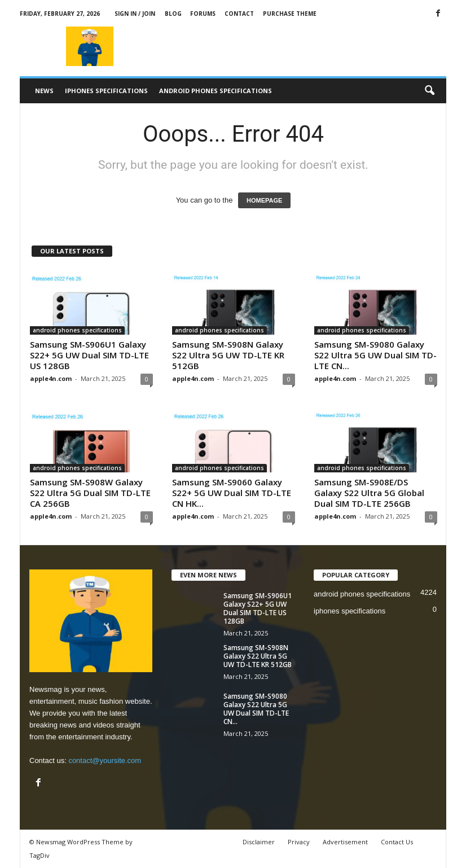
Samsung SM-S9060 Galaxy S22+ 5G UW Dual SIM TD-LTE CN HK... (232, 493)
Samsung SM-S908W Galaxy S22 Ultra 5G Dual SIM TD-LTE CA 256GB (90, 493)
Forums (203, 14)
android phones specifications (216, 91)
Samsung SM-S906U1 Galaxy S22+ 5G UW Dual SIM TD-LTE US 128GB (89, 355)
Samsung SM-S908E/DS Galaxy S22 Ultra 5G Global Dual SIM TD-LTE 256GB (369, 493)
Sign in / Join (135, 14)
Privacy (299, 842)
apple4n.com (51, 378)
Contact (239, 14)
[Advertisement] (303, 46)
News (44, 91)
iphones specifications (106, 91)
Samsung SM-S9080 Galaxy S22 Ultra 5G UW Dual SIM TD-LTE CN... (375, 355)
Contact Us (397, 842)
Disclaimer (259, 842)
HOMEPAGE (264, 200)
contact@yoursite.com (105, 760)
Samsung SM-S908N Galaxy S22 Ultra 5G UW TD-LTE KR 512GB (228, 355)
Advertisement (345, 842)
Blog (173, 14)
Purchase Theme (290, 14)
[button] (429, 91)
